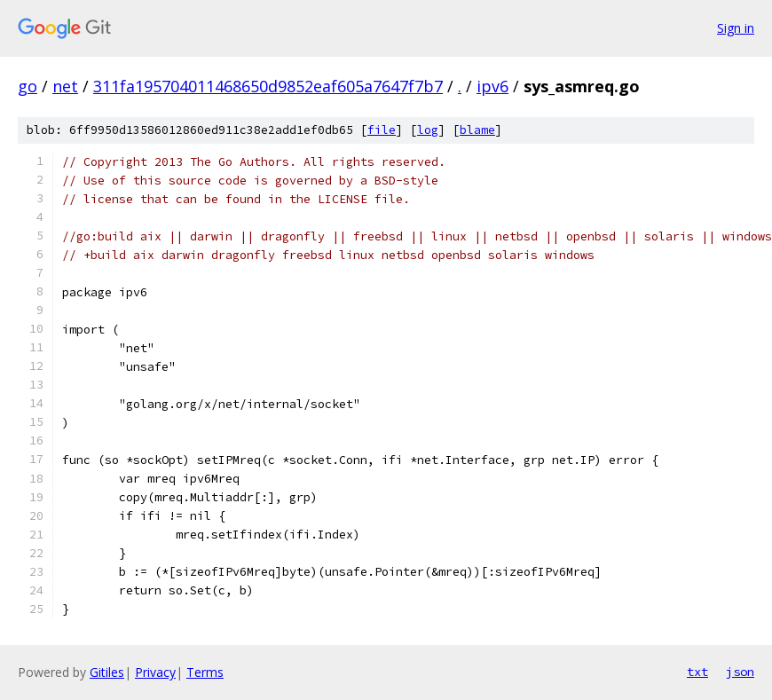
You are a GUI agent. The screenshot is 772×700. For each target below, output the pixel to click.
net (65, 86)
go (28, 86)
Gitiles (107, 672)
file (382, 130)
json (740, 672)
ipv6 (492, 86)
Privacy (155, 672)
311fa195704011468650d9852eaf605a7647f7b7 (268, 86)
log (428, 130)
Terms (205, 672)
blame (477, 130)
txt (697, 672)
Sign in (736, 28)
